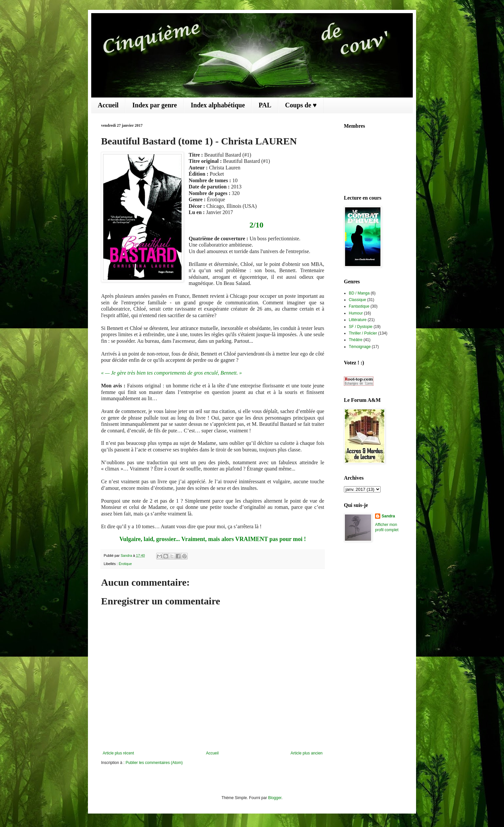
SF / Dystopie (361, 327)
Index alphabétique (218, 105)
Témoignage (360, 347)
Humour (356, 313)
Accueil (108, 105)
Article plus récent (118, 753)
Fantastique (359, 306)
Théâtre (356, 340)
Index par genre (155, 105)
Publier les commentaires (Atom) (154, 763)
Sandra (388, 516)
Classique (357, 300)
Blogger (275, 798)
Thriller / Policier (363, 333)
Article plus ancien (307, 753)
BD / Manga (359, 293)
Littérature (358, 320)
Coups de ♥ (301, 105)
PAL (265, 105)
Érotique (125, 564)
